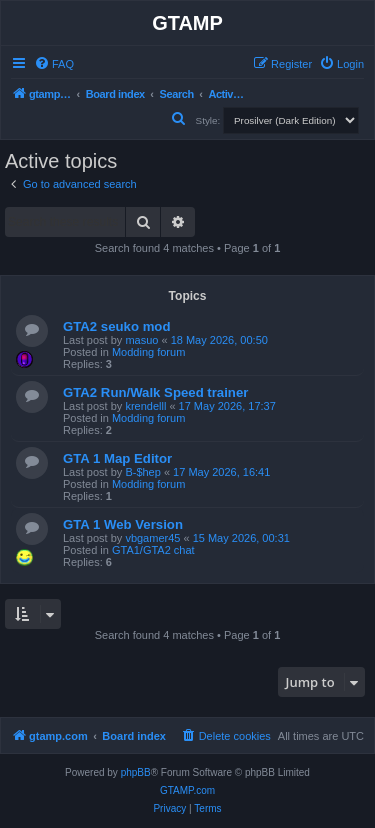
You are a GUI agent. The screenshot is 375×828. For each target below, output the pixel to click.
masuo (141, 340)
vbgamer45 (152, 538)
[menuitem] (54, 64)
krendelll (145, 406)
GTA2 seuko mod (116, 326)
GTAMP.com (187, 790)
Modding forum (148, 352)
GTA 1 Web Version (123, 524)
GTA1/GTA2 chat (153, 550)
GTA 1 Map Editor (117, 458)
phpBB (136, 772)
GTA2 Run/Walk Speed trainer (155, 392)
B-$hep (142, 472)
